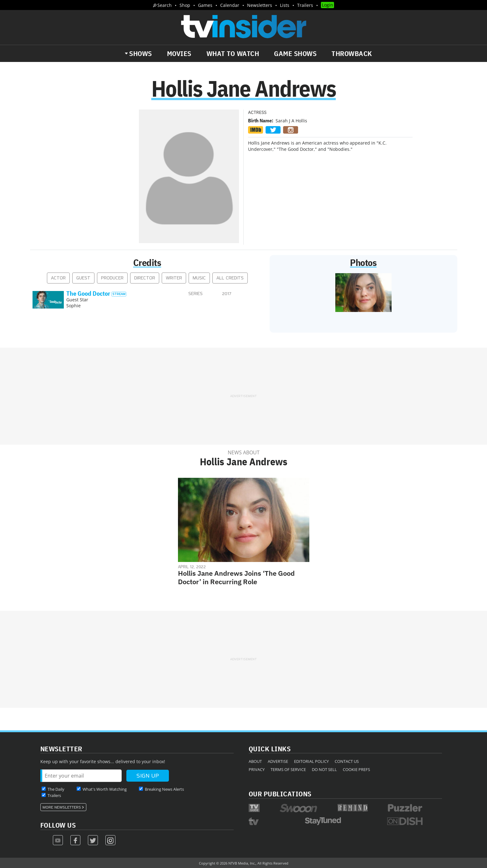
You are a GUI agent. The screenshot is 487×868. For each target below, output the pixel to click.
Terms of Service (288, 769)
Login (327, 5)
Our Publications (280, 794)
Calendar (230, 5)
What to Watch (233, 54)
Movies (179, 54)
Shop (185, 5)
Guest (83, 278)
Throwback (352, 54)
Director (145, 278)
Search (165, 5)
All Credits (230, 278)
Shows (141, 54)
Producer (112, 278)
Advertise (278, 761)
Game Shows (295, 54)
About (255, 761)
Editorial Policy (311, 761)
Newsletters (260, 5)
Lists (285, 5)
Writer (174, 278)
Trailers (305, 5)
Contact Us (347, 761)
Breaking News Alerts (164, 789)
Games (205, 5)
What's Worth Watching (105, 789)
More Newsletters (62, 807)
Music (199, 278)
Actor (58, 278)
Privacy (257, 769)
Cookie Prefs (356, 769)
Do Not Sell (324, 769)
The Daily (56, 789)
